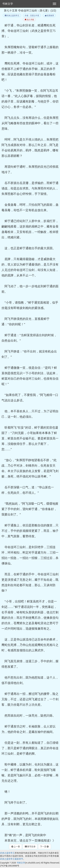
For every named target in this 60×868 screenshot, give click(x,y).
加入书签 (29, 20)
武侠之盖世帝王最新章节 (12, 859)
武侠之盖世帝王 (12, 16)
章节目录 (30, 847)
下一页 (45, 847)
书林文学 (8, 4)
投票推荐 (49, 16)
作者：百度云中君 (32, 16)
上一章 (15, 847)
